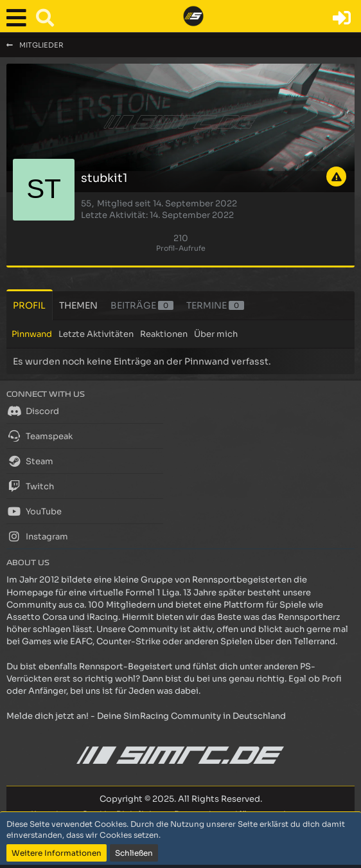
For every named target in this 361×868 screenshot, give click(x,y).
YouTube (34, 511)
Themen (78, 305)
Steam (30, 461)
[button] (19, 18)
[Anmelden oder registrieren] (342, 18)
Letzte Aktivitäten (96, 334)
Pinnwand (32, 334)
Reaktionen (164, 334)
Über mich (216, 334)
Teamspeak (40, 436)
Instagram (37, 536)
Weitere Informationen (57, 853)
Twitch (30, 486)
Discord (33, 411)
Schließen (134, 853)
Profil (29, 305)
